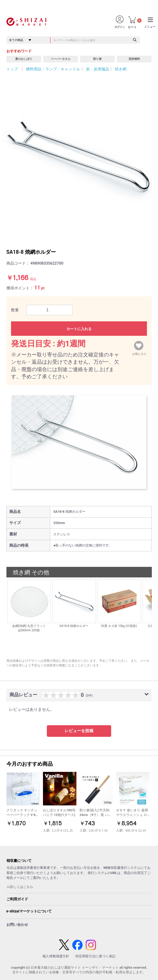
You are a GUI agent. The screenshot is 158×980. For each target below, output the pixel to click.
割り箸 (97, 59)
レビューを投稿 (79, 731)
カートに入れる (79, 329)
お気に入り (139, 353)
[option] (79, 156)
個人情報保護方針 (56, 956)
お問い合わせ (17, 925)
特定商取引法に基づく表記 (95, 956)
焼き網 (121, 69)
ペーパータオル (61, 59)
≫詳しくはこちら (20, 887)
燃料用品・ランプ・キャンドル (53, 69)
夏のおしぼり (24, 59)
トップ (12, 69)
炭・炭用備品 (98, 69)
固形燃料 (134, 59)
